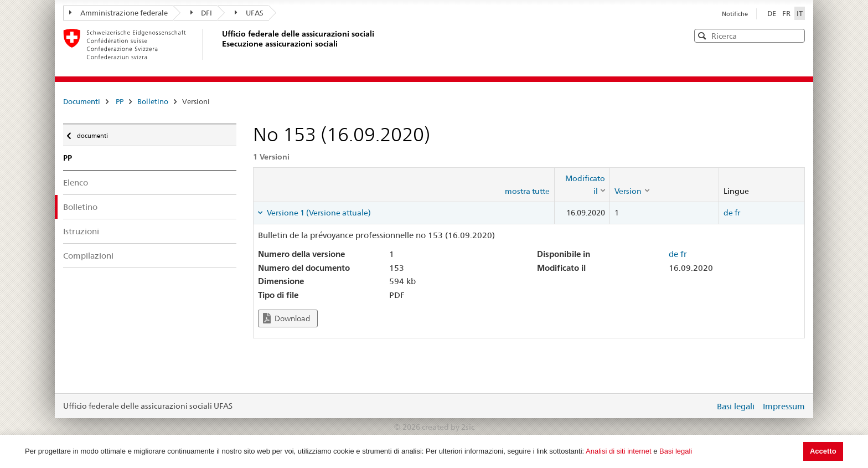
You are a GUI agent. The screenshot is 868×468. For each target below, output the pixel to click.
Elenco (76, 182)
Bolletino (153, 101)
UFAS (249, 13)
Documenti (82, 101)
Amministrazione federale (118, 13)
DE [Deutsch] (773, 13)
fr (737, 213)
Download (286, 318)
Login (704, 406)
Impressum (784, 406)
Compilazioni (88, 256)
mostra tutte (527, 191)
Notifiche (735, 14)
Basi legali (676, 451)
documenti (92, 133)
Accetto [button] (823, 451)
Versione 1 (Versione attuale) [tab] (318, 213)
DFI (201, 13)
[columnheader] (582, 185)
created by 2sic (448, 427)
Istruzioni (81, 231)
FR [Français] (787, 13)
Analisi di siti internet (619, 451)
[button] (795, 35)
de (728, 213)
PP (120, 101)
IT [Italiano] (800, 13)
